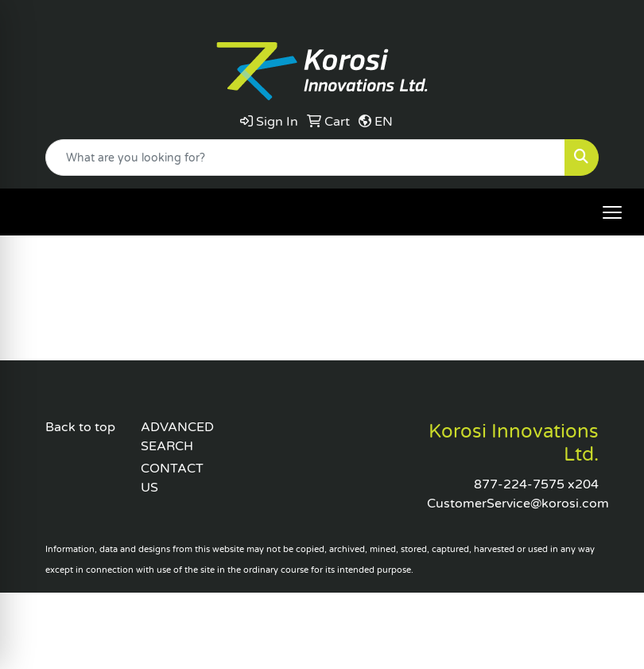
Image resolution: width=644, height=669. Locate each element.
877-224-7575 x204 (536, 484)
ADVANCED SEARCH (177, 437)
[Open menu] (612, 212)
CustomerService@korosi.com (518, 504)
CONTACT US (172, 478)
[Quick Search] (305, 158)
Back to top (80, 427)
